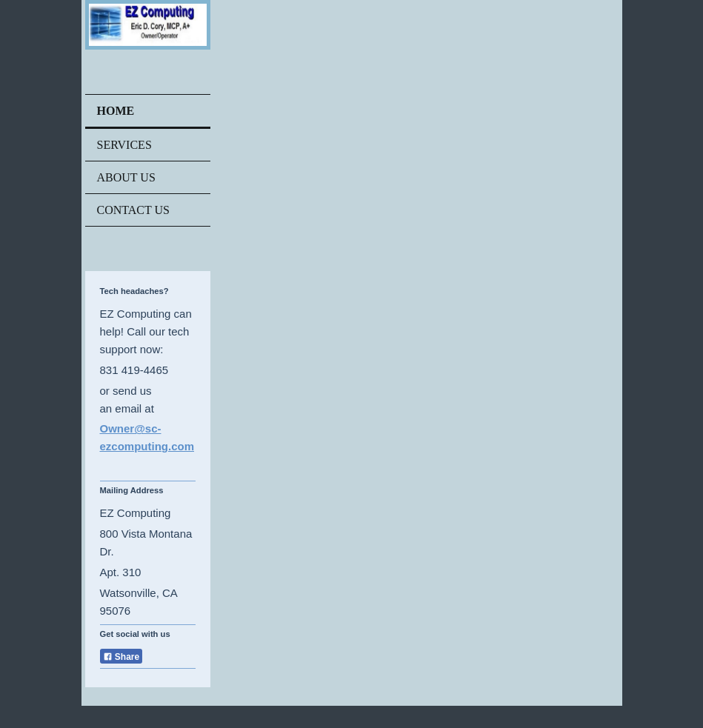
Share (121, 657)
